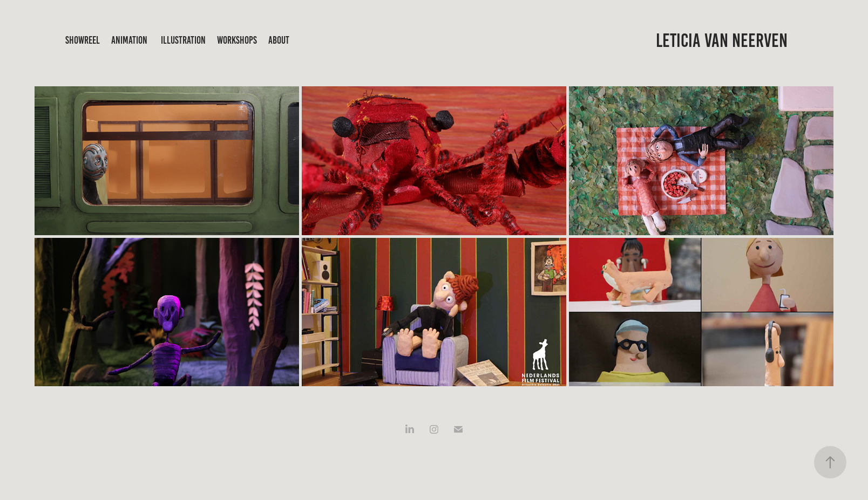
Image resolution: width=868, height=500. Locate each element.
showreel (83, 40)
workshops (237, 40)
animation (129, 40)
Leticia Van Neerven (722, 40)
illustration (183, 40)
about (279, 40)
